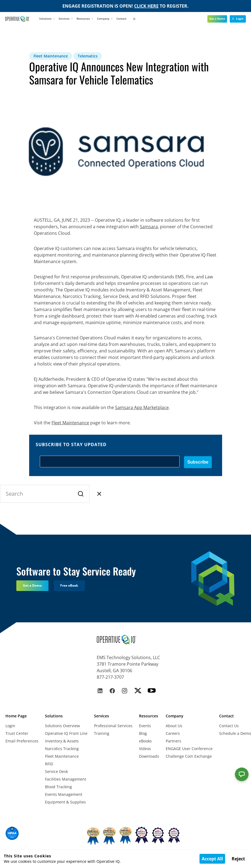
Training (102, 733)
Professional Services (113, 726)
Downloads (149, 756)
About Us (174, 726)
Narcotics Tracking (62, 749)
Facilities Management (66, 779)
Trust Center (17, 733)
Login (10, 726)
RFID (49, 764)
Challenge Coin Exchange (189, 756)
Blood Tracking (58, 787)
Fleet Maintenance (62, 756)
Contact (121, 19)
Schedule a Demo (235, 733)
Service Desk (56, 771)
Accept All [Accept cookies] (212, 859)
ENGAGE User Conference (189, 749)
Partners (173, 741)
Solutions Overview (62, 726)
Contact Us (229, 726)
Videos (145, 749)
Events (145, 726)
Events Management (64, 794)
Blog (143, 733)
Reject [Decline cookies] (238, 859)
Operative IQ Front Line (66, 733)
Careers (173, 733)
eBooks (145, 741)
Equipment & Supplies (65, 802)
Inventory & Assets (62, 741)
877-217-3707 (110, 677)
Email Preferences (22, 741)
